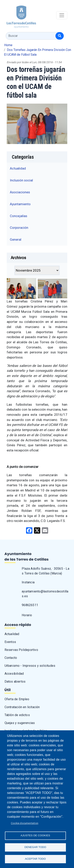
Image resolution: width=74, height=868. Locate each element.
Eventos (10, 642)
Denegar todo (35, 847)
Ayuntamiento (20, 204)
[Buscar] (60, 36)
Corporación (19, 228)
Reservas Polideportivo (21, 650)
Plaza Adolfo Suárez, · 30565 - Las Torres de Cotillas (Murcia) (45, 571)
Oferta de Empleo (17, 699)
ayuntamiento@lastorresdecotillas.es (45, 594)
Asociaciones (20, 192)
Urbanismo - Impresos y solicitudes (30, 666)
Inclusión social (21, 180)
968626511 (30, 605)
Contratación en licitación (22, 707)
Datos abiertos (15, 682)
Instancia (28, 582)
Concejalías (19, 216)
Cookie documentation (25, 823)
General (16, 239)
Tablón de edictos (17, 715)
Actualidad (18, 168)
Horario (27, 615)
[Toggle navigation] (62, 15)
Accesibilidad (14, 674)
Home (8, 45)
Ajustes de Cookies (35, 835)
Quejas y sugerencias (20, 723)
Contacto (11, 658)
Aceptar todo (35, 859)
